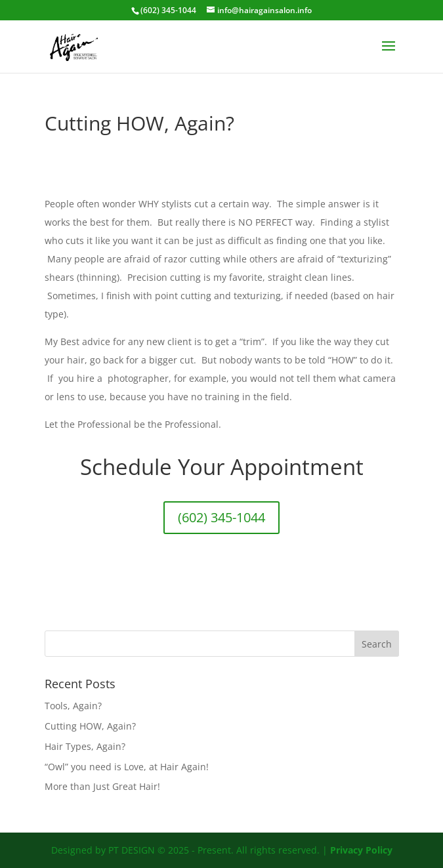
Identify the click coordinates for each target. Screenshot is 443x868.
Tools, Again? (73, 706)
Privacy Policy (361, 850)
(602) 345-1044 (221, 517)
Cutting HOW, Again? (90, 726)
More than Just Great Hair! (102, 786)
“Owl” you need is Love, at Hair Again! (127, 767)
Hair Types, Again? (85, 746)
